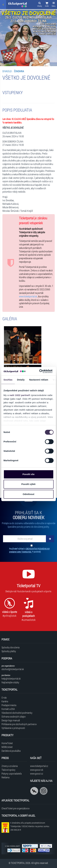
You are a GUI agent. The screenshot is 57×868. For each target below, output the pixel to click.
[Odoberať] (50, 539)
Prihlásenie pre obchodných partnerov (19, 724)
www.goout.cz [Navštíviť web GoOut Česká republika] (37, 774)
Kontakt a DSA (8, 709)
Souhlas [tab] (8, 380)
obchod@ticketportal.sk (13, 669)
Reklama (5, 777)
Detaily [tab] (21, 380)
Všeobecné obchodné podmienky (17, 713)
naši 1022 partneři (20, 395)
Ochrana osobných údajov (14, 717)
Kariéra (5, 701)
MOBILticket (7, 747)
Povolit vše (28, 474)
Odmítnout (29, 494)
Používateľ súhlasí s (29, 550)
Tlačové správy (8, 770)
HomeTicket (7, 743)
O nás (4, 698)
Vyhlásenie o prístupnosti (13, 728)
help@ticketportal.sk (11, 679)
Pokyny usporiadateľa (12, 774)
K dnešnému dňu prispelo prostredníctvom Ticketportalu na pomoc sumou (30, 826)
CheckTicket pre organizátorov (16, 808)
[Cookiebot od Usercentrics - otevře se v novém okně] (40, 371)
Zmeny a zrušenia (10, 766)
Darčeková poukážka (11, 751)
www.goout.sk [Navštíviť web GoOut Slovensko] (37, 770)
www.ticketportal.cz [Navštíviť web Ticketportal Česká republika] (39, 766)
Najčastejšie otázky (10, 682)
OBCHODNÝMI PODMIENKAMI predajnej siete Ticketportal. (29, 550)
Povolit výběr (28, 484)
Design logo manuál (11, 720)
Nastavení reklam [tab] (39, 380)
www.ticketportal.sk (28, 296)
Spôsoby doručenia (10, 647)
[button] (47, 5)
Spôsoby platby (9, 651)
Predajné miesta (9, 705)
